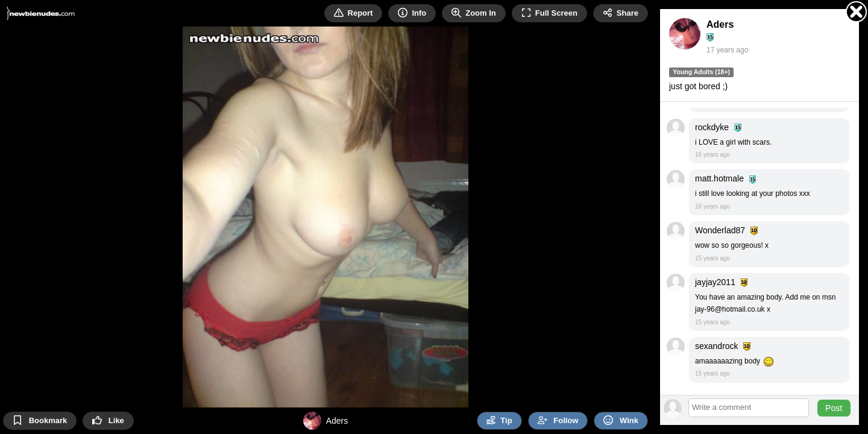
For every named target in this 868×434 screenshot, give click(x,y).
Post (834, 408)
